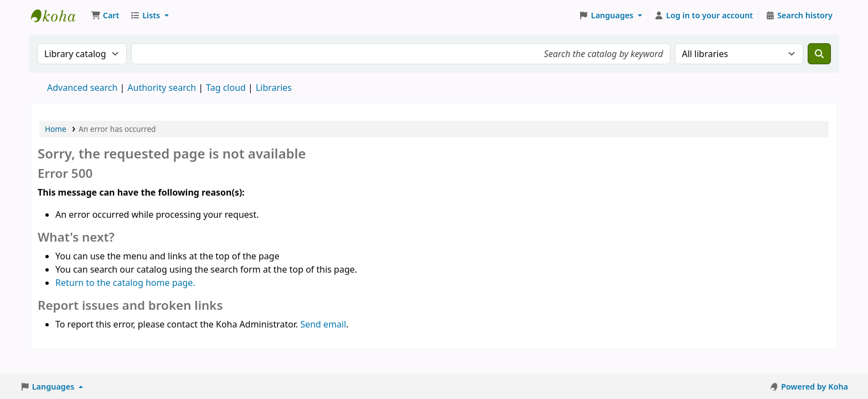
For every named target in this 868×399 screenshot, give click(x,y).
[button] (105, 16)
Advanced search (82, 88)
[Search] (819, 54)
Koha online (59, 16)
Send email (323, 324)
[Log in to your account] (704, 16)
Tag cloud (226, 88)
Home (56, 129)
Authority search (162, 88)
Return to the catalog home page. (125, 283)
